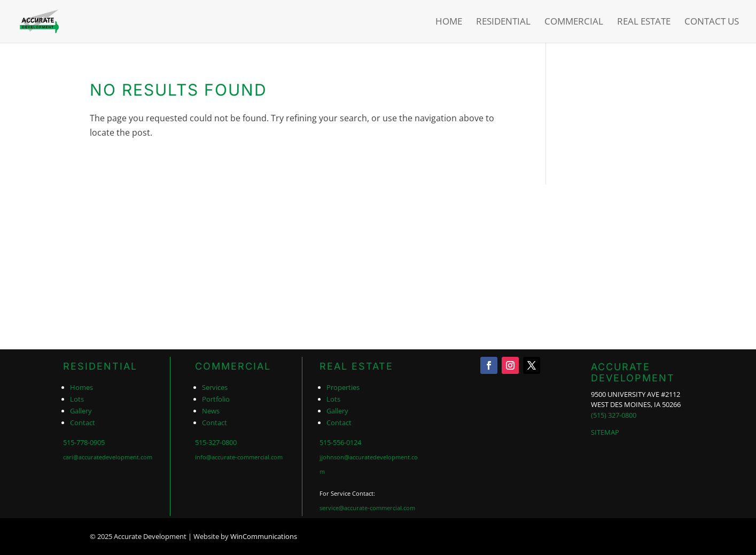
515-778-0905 (84, 442)
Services (215, 387)
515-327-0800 (216, 442)
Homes (81, 387)
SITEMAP (605, 432)
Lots (77, 399)
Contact (83, 423)
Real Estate (644, 22)
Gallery (81, 411)
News (211, 411)
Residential (503, 22)
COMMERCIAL (233, 366)
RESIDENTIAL (100, 366)
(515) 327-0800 (614, 415)
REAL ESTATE (356, 366)
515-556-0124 (340, 442)
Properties (343, 387)
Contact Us (712, 22)
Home (449, 22)
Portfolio (216, 399)
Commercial (574, 22)
